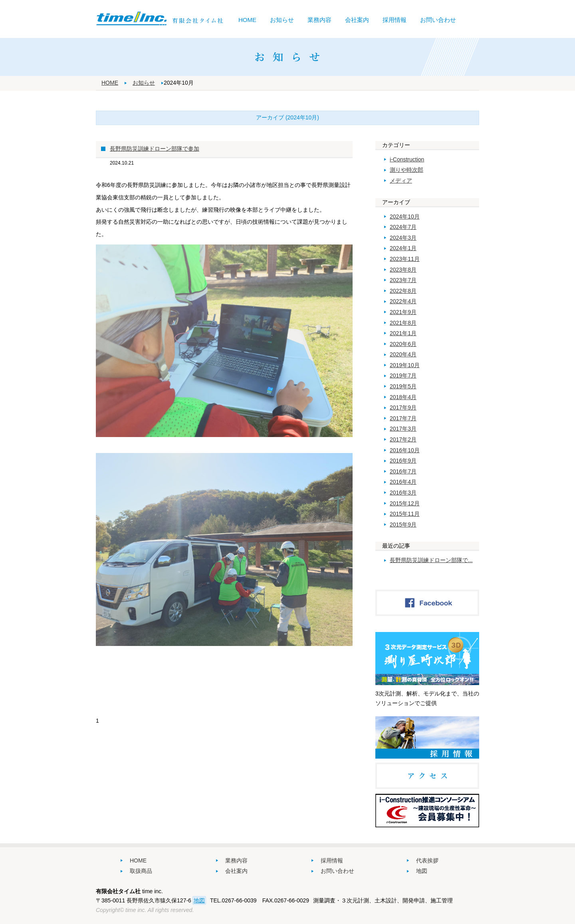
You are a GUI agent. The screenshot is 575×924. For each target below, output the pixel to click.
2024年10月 (405, 217)
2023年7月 (403, 280)
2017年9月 (403, 407)
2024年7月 (403, 227)
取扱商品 (141, 871)
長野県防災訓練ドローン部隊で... (431, 560)
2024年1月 (403, 248)
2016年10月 (405, 450)
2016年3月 (403, 493)
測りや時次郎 (406, 170)
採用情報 (395, 20)
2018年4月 (403, 397)
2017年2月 (403, 439)
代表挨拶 (427, 860)
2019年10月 (405, 365)
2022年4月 (403, 301)
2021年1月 (403, 333)
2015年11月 (405, 514)
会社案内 (357, 20)
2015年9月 (403, 525)
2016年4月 (403, 482)
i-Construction (407, 159)
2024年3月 (403, 238)
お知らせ (282, 20)
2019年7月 (403, 376)
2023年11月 (405, 259)
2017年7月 (403, 418)
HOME (247, 20)
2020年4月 (403, 354)
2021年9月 (403, 312)
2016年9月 (403, 461)
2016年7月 (403, 471)
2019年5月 (403, 386)
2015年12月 (405, 503)
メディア (401, 181)
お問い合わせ (438, 20)
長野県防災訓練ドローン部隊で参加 (155, 149)
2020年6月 (403, 344)
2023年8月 (403, 270)
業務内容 (319, 20)
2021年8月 (403, 323)
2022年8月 (403, 291)
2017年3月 (403, 429)
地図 (422, 871)
